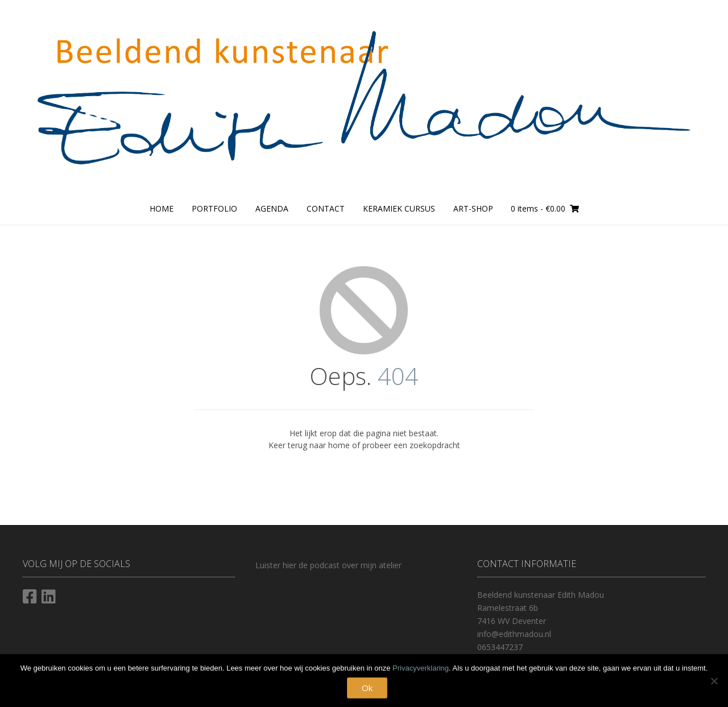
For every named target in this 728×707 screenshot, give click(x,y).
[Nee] (714, 681)
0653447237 (500, 647)
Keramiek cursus (399, 208)
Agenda (272, 208)
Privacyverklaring (421, 668)
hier (288, 565)
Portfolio (214, 208)
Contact (326, 208)
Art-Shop (473, 208)
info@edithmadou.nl (514, 634)
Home (162, 208)
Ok (367, 688)
